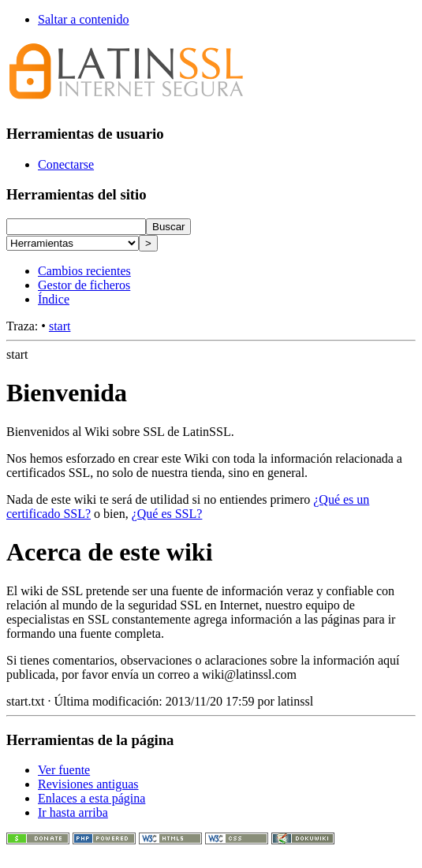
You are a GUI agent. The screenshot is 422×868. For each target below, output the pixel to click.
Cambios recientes (84, 271)
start (60, 326)
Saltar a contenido (84, 19)
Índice (54, 299)
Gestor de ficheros (84, 285)
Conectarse (66, 164)
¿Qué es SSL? (167, 514)
